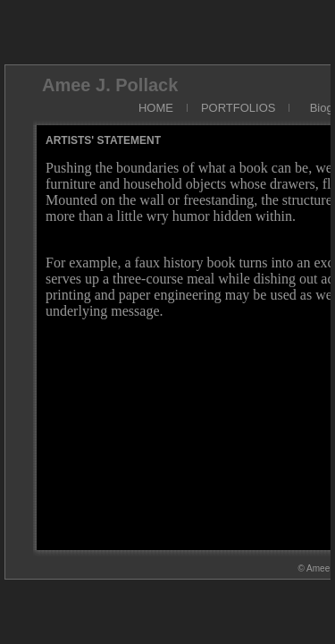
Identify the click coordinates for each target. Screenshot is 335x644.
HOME (156, 108)
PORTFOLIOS (239, 108)
